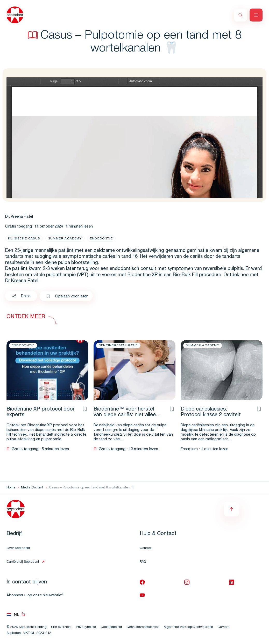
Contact (146, 548)
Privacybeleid (86, 627)
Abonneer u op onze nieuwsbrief (35, 595)
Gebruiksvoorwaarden (143, 627)
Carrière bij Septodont (23, 562)
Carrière (223, 627)
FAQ (143, 562)
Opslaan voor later (67, 297)
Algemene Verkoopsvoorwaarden (188, 627)
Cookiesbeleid (111, 627)
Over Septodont (18, 548)
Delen (21, 296)
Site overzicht (61, 627)
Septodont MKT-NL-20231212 (29, 633)
